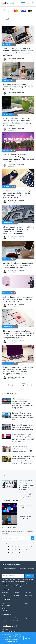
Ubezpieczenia (7, 114)
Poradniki (6, 187)
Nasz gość (28, 593)
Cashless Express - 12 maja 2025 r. (26, 507)
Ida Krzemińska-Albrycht (16, 58)
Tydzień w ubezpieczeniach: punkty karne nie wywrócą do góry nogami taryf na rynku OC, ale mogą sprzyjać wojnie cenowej (18, 122)
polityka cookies (12, 641)
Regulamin (28, 618)
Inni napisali (28, 596)
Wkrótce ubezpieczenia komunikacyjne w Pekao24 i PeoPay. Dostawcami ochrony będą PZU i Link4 (18, 265)
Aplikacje (6, 80)
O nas (3, 618)
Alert (15, 603)
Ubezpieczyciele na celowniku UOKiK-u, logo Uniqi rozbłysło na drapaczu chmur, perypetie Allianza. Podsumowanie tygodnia (19, 230)
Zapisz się (30, 576)
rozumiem (28, 638)
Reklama (16, 618)
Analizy (4, 596)
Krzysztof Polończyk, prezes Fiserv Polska (25, 518)
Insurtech (6, 44)
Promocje (6, 151)
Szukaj (26, 603)
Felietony (16, 593)
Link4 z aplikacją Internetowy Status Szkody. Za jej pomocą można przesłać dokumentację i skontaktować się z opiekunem (18, 52)
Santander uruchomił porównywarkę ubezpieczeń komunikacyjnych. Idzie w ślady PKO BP (18, 87)
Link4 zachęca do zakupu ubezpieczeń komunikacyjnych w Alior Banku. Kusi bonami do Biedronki (18, 299)
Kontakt (15, 621)
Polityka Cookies (6, 621)
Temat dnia (5, 593)
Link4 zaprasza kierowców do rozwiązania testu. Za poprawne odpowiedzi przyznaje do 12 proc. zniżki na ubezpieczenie (19, 158)
